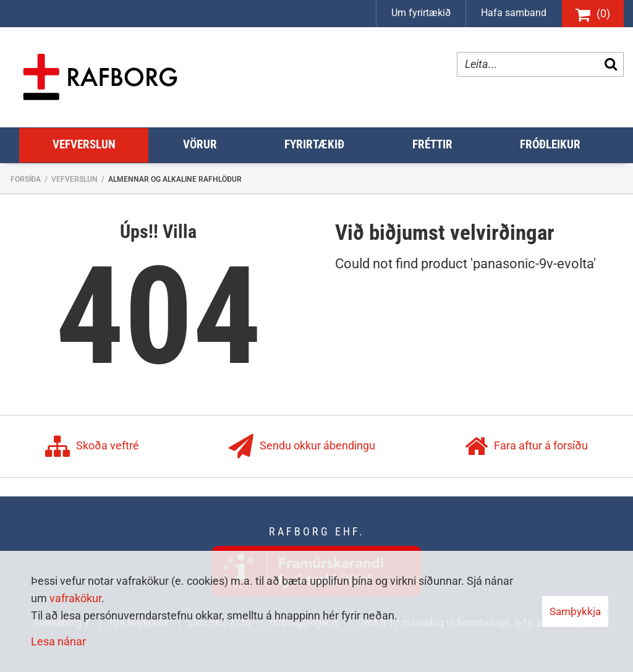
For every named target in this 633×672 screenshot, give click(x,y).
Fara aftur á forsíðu (526, 446)
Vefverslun (74, 179)
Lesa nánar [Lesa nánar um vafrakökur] (58, 641)
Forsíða (26, 179)
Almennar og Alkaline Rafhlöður (175, 179)
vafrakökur (75, 598)
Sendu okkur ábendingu (302, 446)
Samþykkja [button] (575, 611)
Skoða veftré (92, 446)
